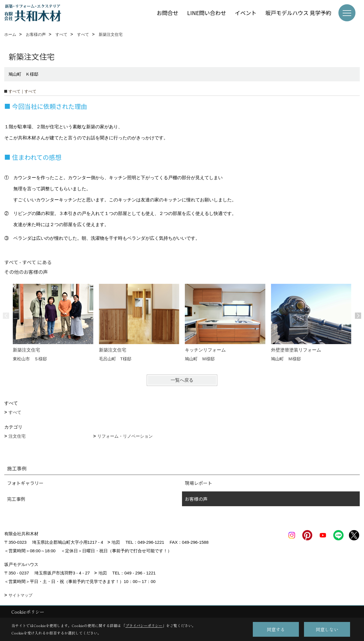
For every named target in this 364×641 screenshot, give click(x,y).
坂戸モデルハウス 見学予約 (298, 13)
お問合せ (167, 13)
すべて (15, 412)
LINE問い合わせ (207, 13)
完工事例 (16, 499)
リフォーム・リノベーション (125, 436)
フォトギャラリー (25, 483)
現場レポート (198, 483)
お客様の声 (196, 499)
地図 (116, 542)
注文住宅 (17, 436)
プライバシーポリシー (144, 626)
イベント (246, 13)
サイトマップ (20, 595)
